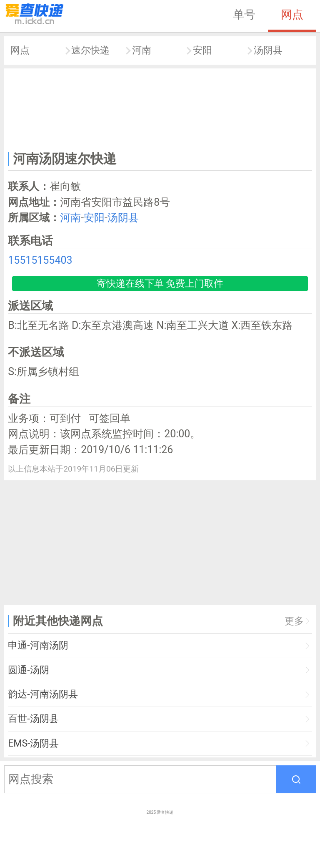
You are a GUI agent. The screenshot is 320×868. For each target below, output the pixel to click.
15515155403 (40, 260)
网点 (292, 15)
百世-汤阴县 (33, 719)
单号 (244, 15)
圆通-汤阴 (28, 670)
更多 (294, 621)
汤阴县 (268, 50)
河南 (142, 50)
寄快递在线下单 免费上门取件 (160, 284)
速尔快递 (90, 50)
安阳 (202, 50)
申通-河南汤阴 (38, 645)
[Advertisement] (160, 108)
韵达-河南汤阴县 (43, 694)
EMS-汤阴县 (33, 743)
